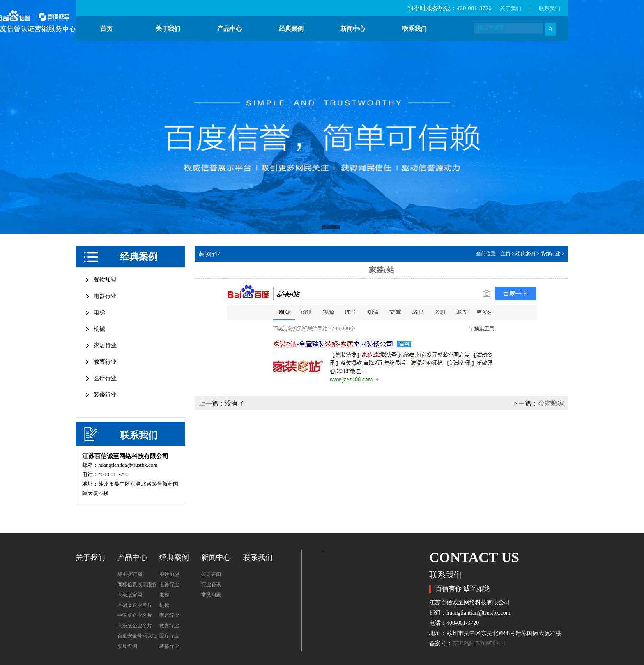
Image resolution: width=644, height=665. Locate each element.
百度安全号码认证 (137, 636)
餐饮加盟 (105, 280)
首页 (106, 29)
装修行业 (105, 395)
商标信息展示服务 (137, 585)
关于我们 (511, 8)
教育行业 (105, 362)
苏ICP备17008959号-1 (479, 643)
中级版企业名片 (135, 615)
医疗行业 (105, 378)
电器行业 (105, 296)
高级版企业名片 (135, 626)
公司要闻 (211, 574)
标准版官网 (130, 574)
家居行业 (105, 345)
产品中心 (230, 29)
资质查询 (127, 646)
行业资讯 (211, 585)
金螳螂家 (551, 403)
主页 (506, 254)
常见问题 (211, 595)
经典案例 (291, 29)
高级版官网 (130, 595)
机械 (99, 329)
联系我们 (550, 8)
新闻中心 (353, 29)
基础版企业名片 (135, 605)
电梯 (99, 313)
